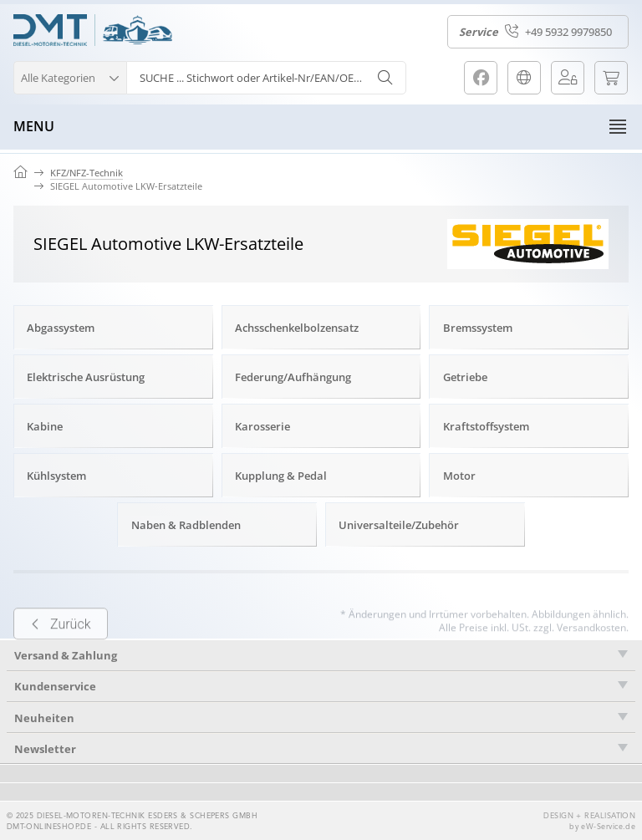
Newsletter (45, 749)
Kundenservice (55, 686)
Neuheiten (44, 718)
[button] (70, 76)
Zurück (61, 644)
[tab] (321, 687)
